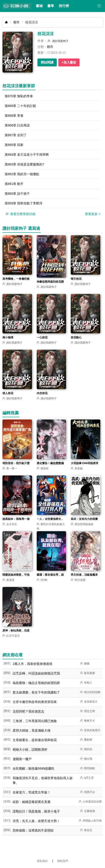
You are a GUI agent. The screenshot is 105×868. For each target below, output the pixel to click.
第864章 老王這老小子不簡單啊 (27, 155)
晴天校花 (76, 279)
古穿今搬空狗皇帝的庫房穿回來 (35, 702)
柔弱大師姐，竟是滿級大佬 (32, 730)
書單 (51, 6)
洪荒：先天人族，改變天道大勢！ (36, 821)
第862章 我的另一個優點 (22, 174)
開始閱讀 (47, 62)
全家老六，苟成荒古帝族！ (32, 792)
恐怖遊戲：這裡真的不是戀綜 (33, 830)
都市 (16, 22)
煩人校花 (8, 393)
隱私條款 (42, 861)
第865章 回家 (14, 145)
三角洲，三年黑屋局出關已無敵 (35, 721)
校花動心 (76, 337)
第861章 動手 (14, 184)
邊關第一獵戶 (22, 759)
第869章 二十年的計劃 (20, 106)
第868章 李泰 (14, 116)
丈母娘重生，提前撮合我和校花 (35, 740)
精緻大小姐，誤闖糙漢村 (30, 749)
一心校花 (42, 337)
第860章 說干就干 (17, 194)
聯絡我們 (63, 861)
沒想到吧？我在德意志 (28, 711)
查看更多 (93, 214)
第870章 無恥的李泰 (19, 96)
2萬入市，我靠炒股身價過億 (32, 664)
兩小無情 (8, 337)
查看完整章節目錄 (20, 214)
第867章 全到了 (16, 135)
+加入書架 (69, 62)
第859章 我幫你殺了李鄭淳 (24, 203)
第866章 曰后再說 (17, 125)
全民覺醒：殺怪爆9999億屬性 (33, 769)
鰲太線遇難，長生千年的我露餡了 (36, 692)
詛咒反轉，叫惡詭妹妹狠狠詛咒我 (36, 673)
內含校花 (42, 393)
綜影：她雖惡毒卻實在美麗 (32, 802)
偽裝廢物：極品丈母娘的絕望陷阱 (36, 683)
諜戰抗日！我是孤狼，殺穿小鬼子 (36, 811)
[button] (99, 6)
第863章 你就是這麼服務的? (24, 164)
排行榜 (64, 6)
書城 (39, 6)
